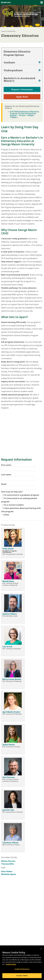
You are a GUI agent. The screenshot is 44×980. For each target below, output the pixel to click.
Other (6, 515)
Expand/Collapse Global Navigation (42, 2)
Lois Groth (7, 647)
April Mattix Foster (11, 712)
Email (4, 484)
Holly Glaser (8, 549)
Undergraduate (13, 70)
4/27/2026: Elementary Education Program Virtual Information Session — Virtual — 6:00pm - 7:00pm (24, 114)
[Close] (41, 949)
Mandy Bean (8, 581)
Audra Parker (9, 745)
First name (6, 465)
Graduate (9, 62)
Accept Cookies (22, 976)
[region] (22, 963)
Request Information (22, 89)
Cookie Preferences (22, 969)
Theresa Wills (8, 864)
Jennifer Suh (8, 810)
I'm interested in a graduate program (21, 495)
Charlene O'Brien (10, 843)
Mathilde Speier (9, 874)
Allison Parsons (8, 861)
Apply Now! (22, 97)
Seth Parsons (9, 777)
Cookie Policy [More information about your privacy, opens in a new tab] (11, 964)
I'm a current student (14, 505)
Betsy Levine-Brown (12, 679)
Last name (6, 475)
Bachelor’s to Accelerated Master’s (20, 79)
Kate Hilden (7, 871)
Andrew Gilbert (10, 614)
